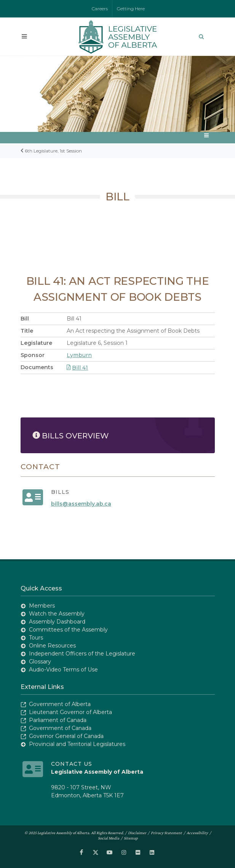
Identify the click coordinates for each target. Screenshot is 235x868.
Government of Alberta (60, 704)
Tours (36, 638)
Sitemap (131, 838)
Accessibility (197, 833)
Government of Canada (60, 728)
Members (42, 606)
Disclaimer (137, 833)
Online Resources (52, 646)
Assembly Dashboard (57, 622)
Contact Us (72, 764)
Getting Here (131, 9)
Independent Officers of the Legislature (82, 654)
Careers (100, 9)
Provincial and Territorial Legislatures (77, 744)
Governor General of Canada (66, 736)
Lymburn (79, 355)
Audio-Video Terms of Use (63, 670)
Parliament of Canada (58, 720)
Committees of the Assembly (68, 630)
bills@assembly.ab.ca (81, 504)
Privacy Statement (166, 833)
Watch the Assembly (57, 614)
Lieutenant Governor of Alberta (70, 712)
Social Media (109, 838)
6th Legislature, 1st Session (53, 151)
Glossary (40, 662)
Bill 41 (77, 368)
